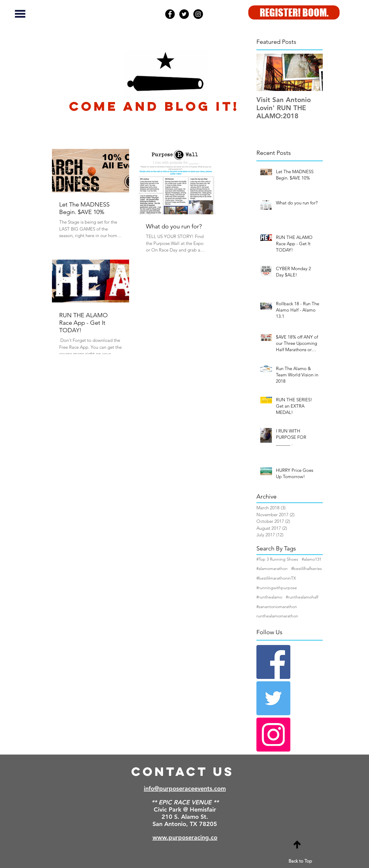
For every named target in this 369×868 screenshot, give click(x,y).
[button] (20, 14)
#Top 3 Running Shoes (277, 559)
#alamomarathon (272, 568)
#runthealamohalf (302, 597)
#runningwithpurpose (277, 588)
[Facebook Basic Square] (273, 662)
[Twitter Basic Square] (273, 698)
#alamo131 (312, 559)
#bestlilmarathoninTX (276, 578)
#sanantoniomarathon (277, 607)
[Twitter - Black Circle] (184, 14)
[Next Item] (313, 72)
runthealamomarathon (277, 616)
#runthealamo (269, 597)
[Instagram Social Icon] (273, 735)
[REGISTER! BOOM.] (294, 12)
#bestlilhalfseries (307, 568)
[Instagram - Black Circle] (198, 14)
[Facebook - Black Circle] (170, 14)
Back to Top (300, 861)
